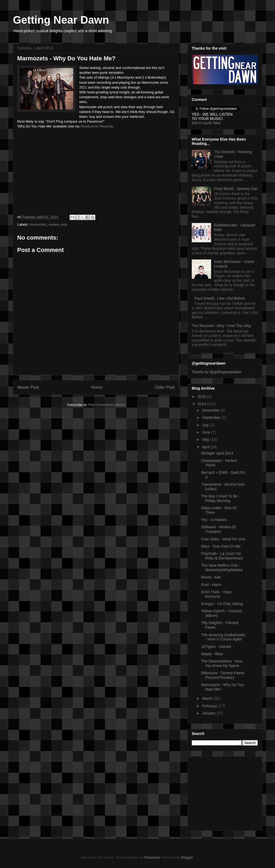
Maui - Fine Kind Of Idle (221, 546)
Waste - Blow (212, 654)
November (211, 410)
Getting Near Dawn (61, 20)
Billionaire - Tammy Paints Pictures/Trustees (223, 675)
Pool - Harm (211, 585)
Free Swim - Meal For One (223, 539)
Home (97, 387)
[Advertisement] (225, 792)
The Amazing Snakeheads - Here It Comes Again (223, 637)
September (212, 417)
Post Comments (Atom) (106, 405)
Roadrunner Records (97, 126)
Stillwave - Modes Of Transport (218, 529)
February (210, 706)
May (206, 440)
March (208, 698)
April (206, 447)
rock (64, 224)
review (54, 224)
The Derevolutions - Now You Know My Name (222, 663)
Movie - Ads (211, 577)
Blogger (187, 857)
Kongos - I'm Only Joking (222, 604)
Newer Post (28, 387)
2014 (202, 404)
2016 (202, 397)
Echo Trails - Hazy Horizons (216, 594)
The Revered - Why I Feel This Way (222, 326)
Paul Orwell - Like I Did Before (220, 298)
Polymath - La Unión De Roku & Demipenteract (222, 556)
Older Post (165, 387)
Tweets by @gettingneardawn (217, 372)
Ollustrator (152, 857)
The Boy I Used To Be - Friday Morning (220, 498)
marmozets (38, 224)
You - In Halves (214, 520)
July (206, 425)
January (209, 713)
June (207, 432)
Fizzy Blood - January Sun (236, 189)
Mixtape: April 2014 (217, 453)
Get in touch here (206, 123)
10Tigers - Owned (216, 647)
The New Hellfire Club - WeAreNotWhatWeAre (222, 568)
